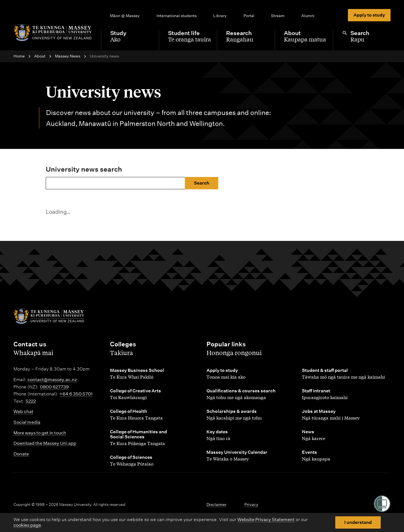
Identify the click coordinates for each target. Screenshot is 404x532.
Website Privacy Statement (266, 520)
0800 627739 (54, 387)
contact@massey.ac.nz (52, 380)
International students (177, 16)
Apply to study (369, 15)
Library (220, 16)
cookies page (27, 525)
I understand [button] (358, 522)
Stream (278, 16)
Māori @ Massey (125, 16)
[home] (53, 33)
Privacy (251, 505)
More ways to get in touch (40, 433)
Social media (27, 422)
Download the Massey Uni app (45, 443)
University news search (84, 169)
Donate (21, 454)
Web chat (23, 412)
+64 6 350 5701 (76, 394)
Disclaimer (216, 505)
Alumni (308, 16)
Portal (249, 16)
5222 (31, 401)
